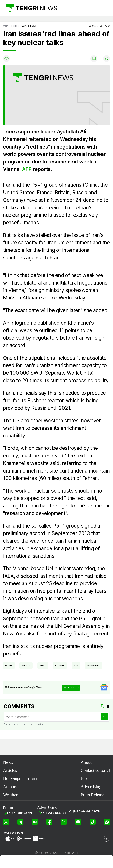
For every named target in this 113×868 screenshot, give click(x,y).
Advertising (91, 787)
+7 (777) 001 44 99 (19, 813)
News (8, 762)
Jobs (85, 778)
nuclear (26, 666)
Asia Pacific (94, 666)
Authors (10, 787)
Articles (10, 770)
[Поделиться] (107, 59)
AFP (27, 169)
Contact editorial (95, 770)
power (9, 666)
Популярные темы (20, 778)
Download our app (13, 833)
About (86, 762)
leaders (60, 666)
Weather (10, 795)
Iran (76, 666)
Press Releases (94, 795)
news (43, 666)
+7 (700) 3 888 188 (54, 813)
